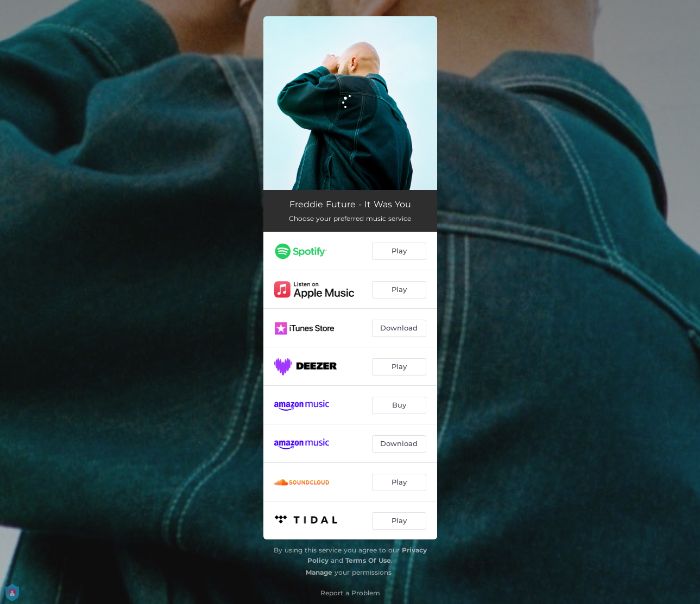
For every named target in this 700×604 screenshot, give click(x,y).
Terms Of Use (368, 560)
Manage (319, 572)
